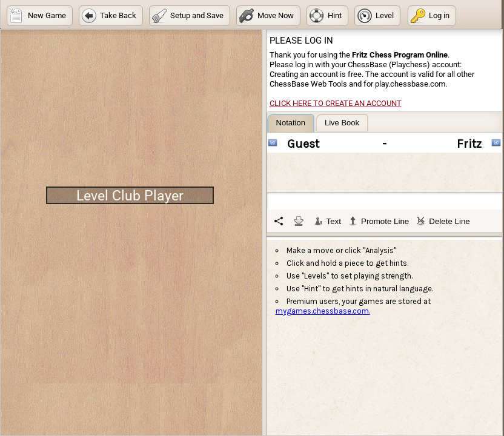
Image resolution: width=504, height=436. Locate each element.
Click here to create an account (336, 103)
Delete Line (443, 221)
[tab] (291, 123)
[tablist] (385, 173)
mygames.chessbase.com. (323, 311)
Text (327, 221)
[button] (40, 16)
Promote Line (379, 221)
